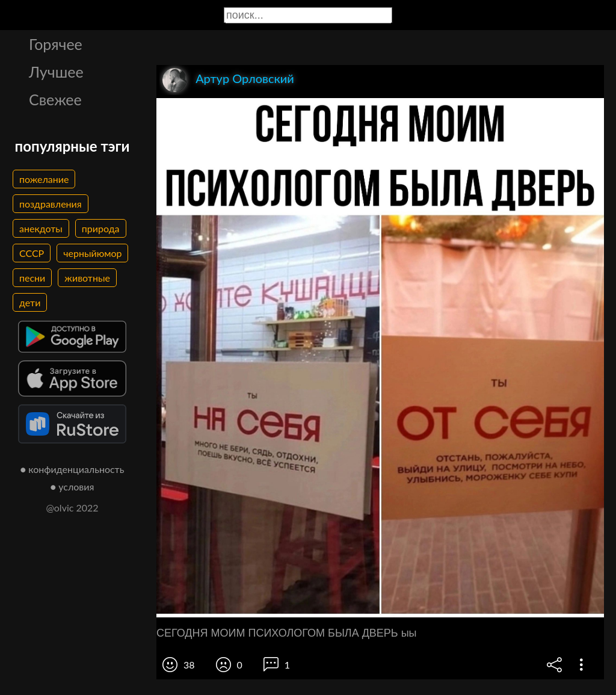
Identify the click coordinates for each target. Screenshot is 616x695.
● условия (72, 487)
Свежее (55, 99)
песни (32, 278)
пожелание (44, 179)
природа (101, 228)
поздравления (51, 204)
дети (30, 302)
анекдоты (41, 228)
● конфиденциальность (72, 469)
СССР (32, 253)
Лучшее (56, 72)
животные (87, 278)
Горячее (56, 44)
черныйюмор (92, 253)
